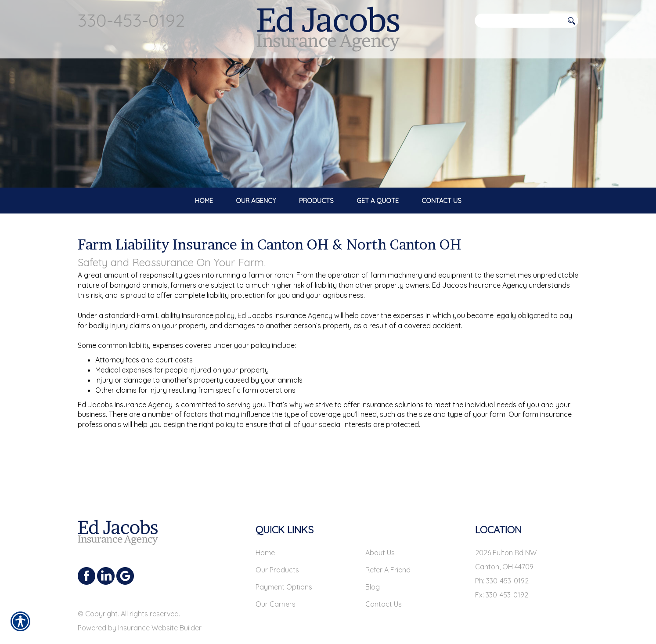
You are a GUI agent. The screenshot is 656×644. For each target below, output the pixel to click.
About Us (380, 529)
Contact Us (384, 580)
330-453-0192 (131, 20)
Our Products (277, 546)
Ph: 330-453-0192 (502, 557)
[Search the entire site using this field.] (519, 21)
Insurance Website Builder (160, 604)
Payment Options (284, 563)
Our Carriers (276, 580)
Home (265, 529)
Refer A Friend (388, 546)
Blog (373, 563)
